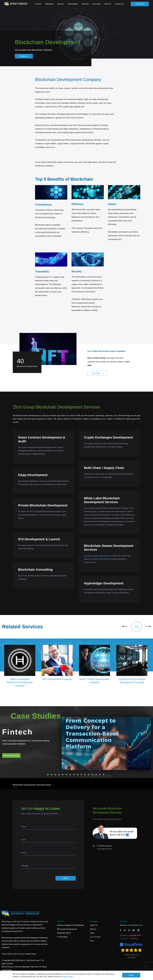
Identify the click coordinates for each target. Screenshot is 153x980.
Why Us (93, 929)
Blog (92, 941)
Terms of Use (18, 954)
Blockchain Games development (97, 556)
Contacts (124, 921)
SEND (66, 878)
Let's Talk (140, 4)
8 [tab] (74, 775)
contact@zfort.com (104, 849)
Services (61, 921)
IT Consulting (62, 937)
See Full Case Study (11, 755)
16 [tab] (104, 775)
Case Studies (95, 937)
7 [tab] (70, 775)
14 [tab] (96, 775)
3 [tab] (55, 775)
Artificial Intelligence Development (71, 925)
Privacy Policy (68, 977)
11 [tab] (85, 775)
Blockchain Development (67, 929)
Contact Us (119, 4)
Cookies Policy (31, 954)
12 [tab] (89, 775)
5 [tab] (63, 775)
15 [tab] (100, 775)
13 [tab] (92, 775)
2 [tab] (52, 775)
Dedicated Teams (64, 933)
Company (94, 921)
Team (92, 933)
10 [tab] (81, 775)
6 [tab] (66, 775)
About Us (94, 925)
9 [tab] (78, 775)
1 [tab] (48, 775)
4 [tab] (59, 775)
